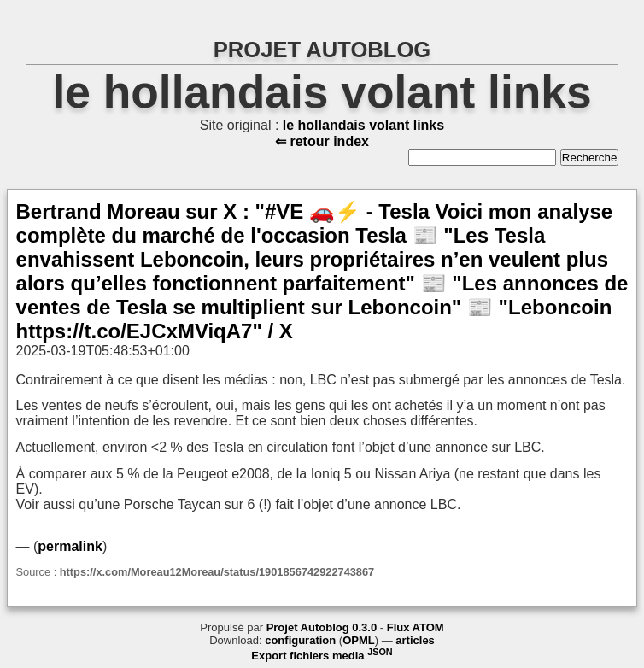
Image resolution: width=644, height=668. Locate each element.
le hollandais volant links (322, 92)
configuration (300, 640)
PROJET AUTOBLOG (322, 50)
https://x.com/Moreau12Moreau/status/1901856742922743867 (217, 572)
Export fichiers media (322, 656)
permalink (70, 546)
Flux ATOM (416, 627)
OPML (359, 640)
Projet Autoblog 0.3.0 (322, 627)
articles (415, 640)
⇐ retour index (322, 141)
